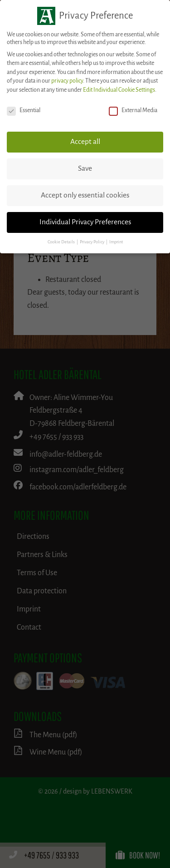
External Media (133, 111)
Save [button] (85, 168)
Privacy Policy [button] (92, 242)
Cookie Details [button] (62, 242)
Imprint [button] (116, 242)
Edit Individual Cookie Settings (119, 90)
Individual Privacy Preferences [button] (85, 222)
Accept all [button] (85, 142)
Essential (24, 111)
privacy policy (67, 81)
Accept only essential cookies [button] (85, 195)
